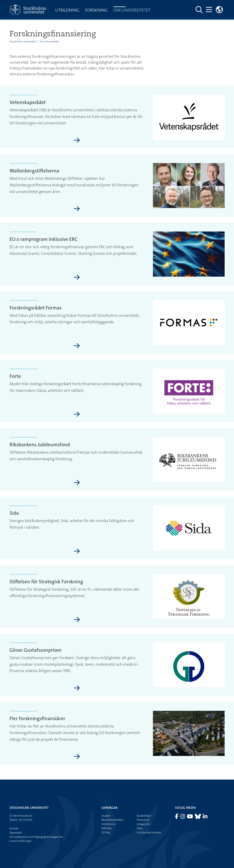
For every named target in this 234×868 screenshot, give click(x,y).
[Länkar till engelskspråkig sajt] (219, 10)
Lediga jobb (143, 824)
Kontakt (14, 828)
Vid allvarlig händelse (149, 832)
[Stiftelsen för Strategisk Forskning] (77, 620)
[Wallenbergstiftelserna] (77, 209)
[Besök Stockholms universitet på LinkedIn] (205, 817)
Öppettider (16, 833)
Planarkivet (143, 820)
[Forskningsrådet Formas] (77, 346)
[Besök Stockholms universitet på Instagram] (183, 817)
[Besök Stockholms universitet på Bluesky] (198, 817)
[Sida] (77, 551)
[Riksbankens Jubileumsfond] (77, 483)
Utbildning (67, 10)
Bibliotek (107, 828)
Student (106, 816)
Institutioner (109, 824)
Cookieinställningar (20, 841)
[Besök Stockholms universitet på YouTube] (190, 817)
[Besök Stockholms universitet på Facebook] (177, 817)
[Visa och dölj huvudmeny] (209, 10)
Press (140, 828)
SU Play (106, 832)
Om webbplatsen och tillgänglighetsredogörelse (36, 837)
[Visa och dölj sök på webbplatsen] (199, 10)
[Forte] (77, 414)
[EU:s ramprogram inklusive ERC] (77, 278)
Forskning (96, 10)
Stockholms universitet (22, 41)
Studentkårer (144, 816)
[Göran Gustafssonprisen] (77, 688)
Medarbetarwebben (112, 820)
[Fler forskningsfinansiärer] (77, 757)
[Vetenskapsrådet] (77, 141)
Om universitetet (132, 10)
